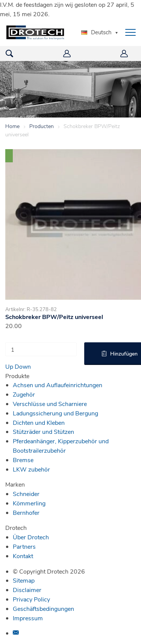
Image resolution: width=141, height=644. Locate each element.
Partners (24, 546)
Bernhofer (26, 512)
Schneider (26, 494)
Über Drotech (31, 537)
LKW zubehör (31, 469)
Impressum (28, 618)
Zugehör (24, 394)
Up (9, 366)
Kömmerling (29, 503)
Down (23, 366)
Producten (42, 126)
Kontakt (23, 556)
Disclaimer (27, 590)
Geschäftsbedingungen (43, 608)
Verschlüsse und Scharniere (50, 404)
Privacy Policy (31, 599)
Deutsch (96, 32)
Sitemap (24, 580)
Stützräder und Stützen (43, 431)
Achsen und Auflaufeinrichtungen (58, 385)
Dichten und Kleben (39, 422)
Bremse (23, 460)
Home (12, 126)
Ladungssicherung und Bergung (55, 413)
